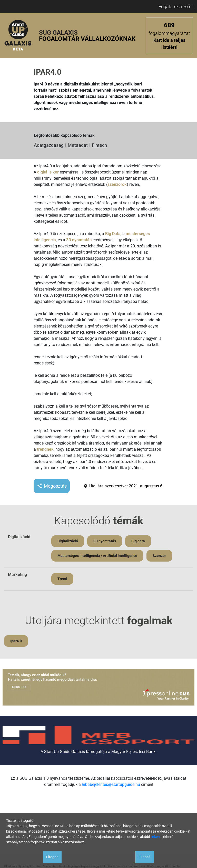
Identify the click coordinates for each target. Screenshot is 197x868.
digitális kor (48, 172)
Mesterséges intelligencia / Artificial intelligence (97, 556)
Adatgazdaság (49, 145)
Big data (138, 541)
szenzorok (117, 184)
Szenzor (159, 556)
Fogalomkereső (174, 7)
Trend (62, 579)
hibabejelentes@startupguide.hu (111, 784)
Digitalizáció (19, 537)
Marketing (17, 575)
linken (155, 837)
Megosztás (52, 486)
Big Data (113, 234)
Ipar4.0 (16, 641)
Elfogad (52, 857)
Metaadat (78, 145)
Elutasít (145, 857)
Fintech (99, 145)
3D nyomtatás (79, 240)
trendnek (45, 449)
